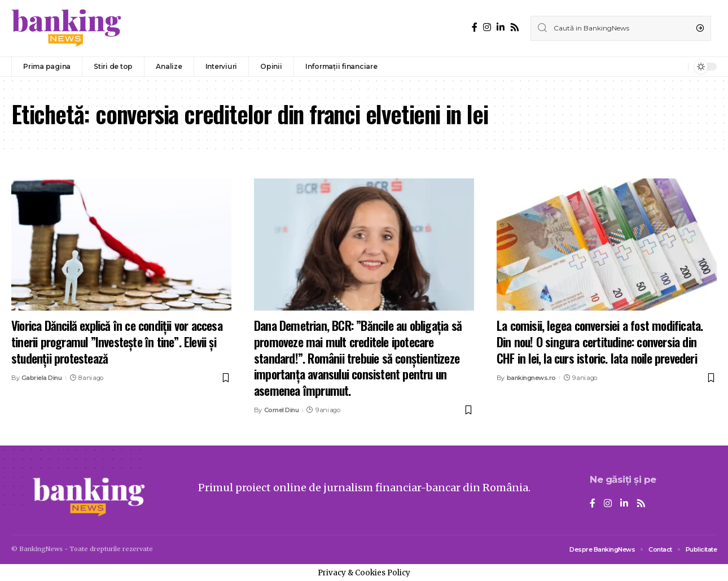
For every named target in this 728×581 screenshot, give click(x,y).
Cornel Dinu (282, 410)
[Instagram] (487, 27)
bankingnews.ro (531, 378)
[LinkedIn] (501, 27)
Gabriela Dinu (42, 378)
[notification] (677, 67)
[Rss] (515, 27)
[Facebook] (475, 27)
